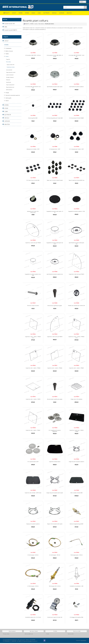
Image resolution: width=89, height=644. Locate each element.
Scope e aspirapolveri (10, 86)
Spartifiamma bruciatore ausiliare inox (55, 275)
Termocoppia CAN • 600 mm (55, 587)
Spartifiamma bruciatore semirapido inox (76, 244)
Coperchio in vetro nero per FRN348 (33, 244)
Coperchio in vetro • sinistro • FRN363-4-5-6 (77, 338)
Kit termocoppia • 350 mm (55, 556)
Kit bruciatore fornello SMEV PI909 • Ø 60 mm (55, 57)
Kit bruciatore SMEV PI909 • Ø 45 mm (33, 56)
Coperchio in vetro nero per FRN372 (77, 275)
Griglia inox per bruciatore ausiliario (77, 463)
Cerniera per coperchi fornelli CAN (55, 618)
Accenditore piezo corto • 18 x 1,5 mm (33, 618)
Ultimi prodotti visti (29, 635)
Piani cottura (8, 63)
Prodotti (6, 14)
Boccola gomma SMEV (33, 119)
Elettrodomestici (9, 91)
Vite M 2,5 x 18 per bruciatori (33, 306)
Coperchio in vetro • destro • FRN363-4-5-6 (33, 338)
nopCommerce (83, 641)
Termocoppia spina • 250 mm (77, 556)
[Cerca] (74, 8)
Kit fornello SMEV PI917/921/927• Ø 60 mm (33, 88)
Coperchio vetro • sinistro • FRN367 (76, 369)
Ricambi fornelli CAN (10, 25)
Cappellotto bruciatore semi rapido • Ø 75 (55, 213)
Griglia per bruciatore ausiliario (33, 525)
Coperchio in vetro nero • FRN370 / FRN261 (76, 432)
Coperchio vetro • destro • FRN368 (33, 369)
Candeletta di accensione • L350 (76, 587)
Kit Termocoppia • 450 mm (33, 587)
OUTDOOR (62, 14)
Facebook (44, 641)
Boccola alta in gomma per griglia (55, 306)
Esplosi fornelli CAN (11, 66)
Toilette (7, 55)
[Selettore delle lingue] (83, 2)
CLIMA (39, 14)
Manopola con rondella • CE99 (33, 150)
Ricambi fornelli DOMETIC (11, 31)
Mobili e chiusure (9, 52)
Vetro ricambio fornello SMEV (77, 494)
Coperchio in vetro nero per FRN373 (55, 338)
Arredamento (8, 49)
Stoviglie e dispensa (10, 78)
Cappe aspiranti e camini (11, 73)
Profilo (48, 635)
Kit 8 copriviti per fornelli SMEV (33, 181)
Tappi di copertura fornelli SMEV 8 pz (76, 181)
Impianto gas (9, 83)
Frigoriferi (8, 60)
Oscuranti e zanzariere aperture (13, 96)
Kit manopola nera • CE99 (55, 150)
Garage (7, 93)
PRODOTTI (26, 25)
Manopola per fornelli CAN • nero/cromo (33, 213)
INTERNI (21, 14)
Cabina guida (8, 99)
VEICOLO (54, 14)
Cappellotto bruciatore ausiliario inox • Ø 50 (33, 276)
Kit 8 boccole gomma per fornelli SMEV (55, 119)
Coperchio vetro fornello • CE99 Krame (33, 494)
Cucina (7, 57)
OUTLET (14, 14)
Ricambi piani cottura (11, 68)
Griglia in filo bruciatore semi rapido (55, 525)
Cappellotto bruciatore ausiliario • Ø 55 (76, 212)
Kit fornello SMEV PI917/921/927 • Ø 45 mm (76, 57)
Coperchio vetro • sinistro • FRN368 (55, 369)
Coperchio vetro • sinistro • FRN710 (33, 400)
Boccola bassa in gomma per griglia (55, 400)
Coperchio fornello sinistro (55, 463)
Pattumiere (8, 81)
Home (6, 2)
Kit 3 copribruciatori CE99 (33, 463)
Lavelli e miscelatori (10, 76)
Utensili (7, 102)
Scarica (19, 2)
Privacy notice (6, 635)
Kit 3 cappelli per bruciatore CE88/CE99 (55, 432)
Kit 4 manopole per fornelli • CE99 (77, 150)
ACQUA (33, 14)
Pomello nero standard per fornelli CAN (76, 306)
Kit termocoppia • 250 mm (33, 556)
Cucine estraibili (9, 71)
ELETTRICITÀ (46, 14)
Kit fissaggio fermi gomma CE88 (76, 618)
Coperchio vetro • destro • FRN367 (33, 431)
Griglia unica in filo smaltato (76, 400)
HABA (6, 28)
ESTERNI (27, 14)
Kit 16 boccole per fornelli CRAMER (77, 119)
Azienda (12, 2)
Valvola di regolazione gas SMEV (76, 525)
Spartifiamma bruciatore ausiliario (77, 88)
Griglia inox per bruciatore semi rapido (55, 494)
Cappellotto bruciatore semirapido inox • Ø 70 (55, 244)
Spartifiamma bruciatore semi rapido (55, 88)
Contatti (25, 2)
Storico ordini (71, 635)
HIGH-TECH (69, 14)
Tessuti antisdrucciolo (10, 88)
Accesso (31, 2)
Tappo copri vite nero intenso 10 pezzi (55, 181)
